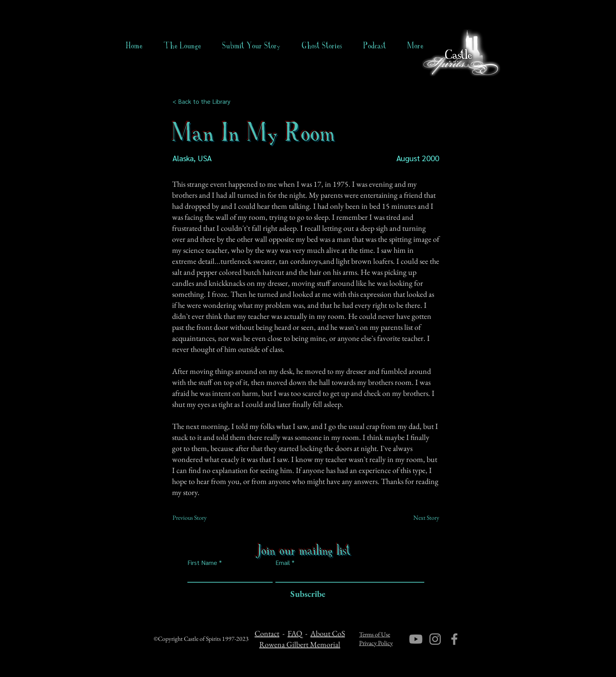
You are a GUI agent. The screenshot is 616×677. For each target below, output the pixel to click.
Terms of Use (375, 634)
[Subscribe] (306, 594)
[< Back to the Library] (204, 101)
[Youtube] (416, 639)
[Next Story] (420, 518)
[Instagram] (435, 639)
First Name (202, 563)
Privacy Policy (376, 643)
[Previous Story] (198, 518)
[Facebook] (454, 639)
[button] (322, 46)
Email (283, 563)
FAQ (295, 633)
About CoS (328, 633)
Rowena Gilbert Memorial (300, 644)
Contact (267, 633)
